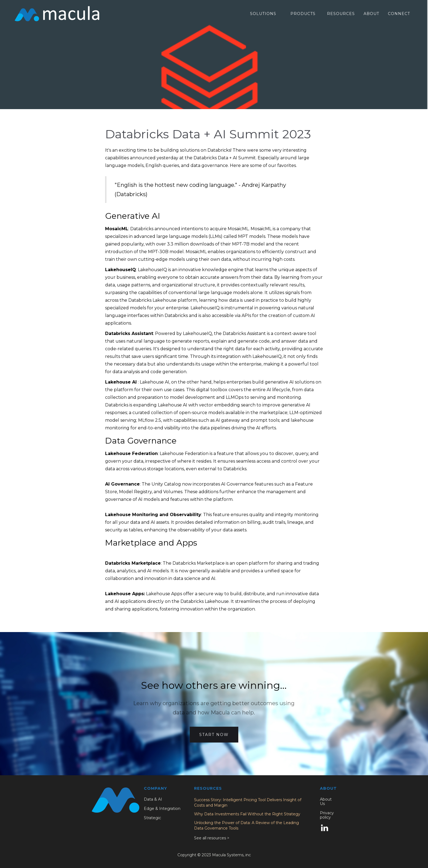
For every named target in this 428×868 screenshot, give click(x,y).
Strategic (152, 818)
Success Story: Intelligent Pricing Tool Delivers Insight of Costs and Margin (248, 803)
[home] (57, 14)
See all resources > (212, 838)
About (371, 14)
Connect (399, 14)
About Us (326, 801)
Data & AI (153, 799)
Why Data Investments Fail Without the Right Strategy (247, 814)
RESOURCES (341, 14)
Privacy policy (327, 815)
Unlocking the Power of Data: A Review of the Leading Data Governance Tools (246, 825)
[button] (263, 14)
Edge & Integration (162, 809)
